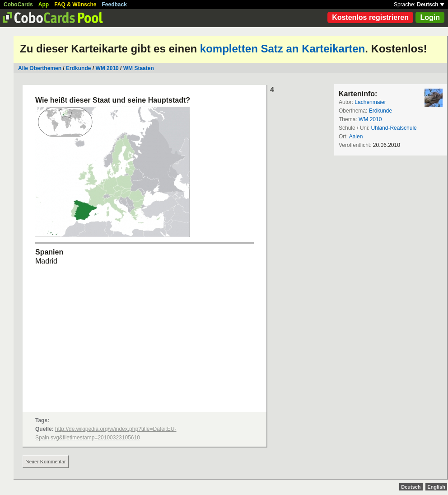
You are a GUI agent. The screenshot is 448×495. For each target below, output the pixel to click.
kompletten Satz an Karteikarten (282, 49)
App (44, 5)
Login (430, 17)
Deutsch (431, 5)
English (436, 487)
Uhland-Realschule (394, 128)
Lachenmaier (370, 102)
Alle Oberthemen (40, 68)
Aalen (356, 137)
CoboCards (18, 5)
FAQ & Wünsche (75, 5)
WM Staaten (139, 68)
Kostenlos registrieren (370, 17)
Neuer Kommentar (46, 462)
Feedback (114, 5)
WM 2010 (107, 68)
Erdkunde (78, 68)
